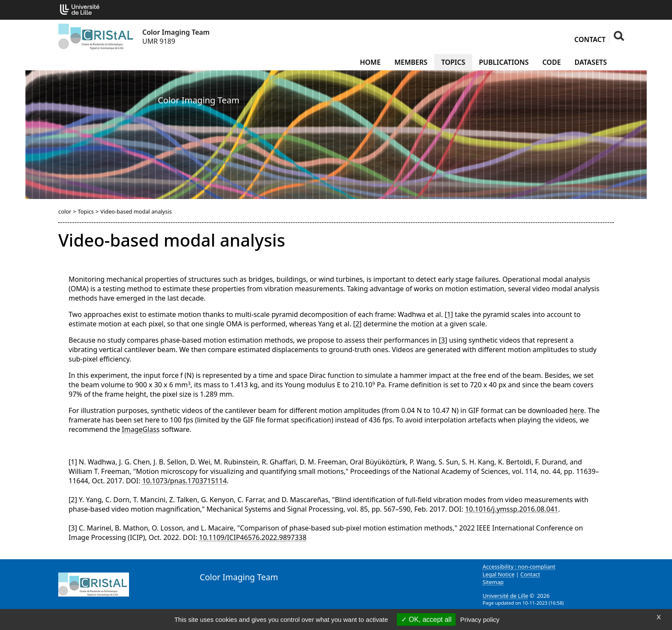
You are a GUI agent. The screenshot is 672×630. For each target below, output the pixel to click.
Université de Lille (505, 596)
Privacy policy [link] (480, 619)
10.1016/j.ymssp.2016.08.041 (511, 509)
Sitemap (493, 582)
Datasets (591, 62)
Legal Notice (498, 574)
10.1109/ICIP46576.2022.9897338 (253, 537)
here (577, 410)
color (65, 211)
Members (411, 62)
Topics (453, 62)
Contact (590, 39)
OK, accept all (426, 619)
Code (551, 62)
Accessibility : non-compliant (519, 567)
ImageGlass (141, 429)
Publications (504, 62)
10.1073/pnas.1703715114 (184, 481)
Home (370, 62)
